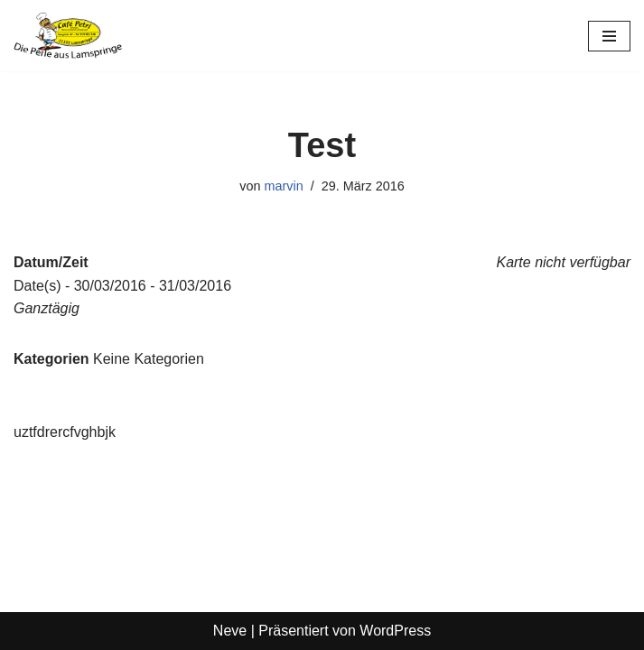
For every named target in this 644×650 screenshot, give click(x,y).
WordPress (395, 631)
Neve (230, 631)
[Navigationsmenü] (609, 36)
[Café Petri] (68, 36)
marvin (284, 186)
